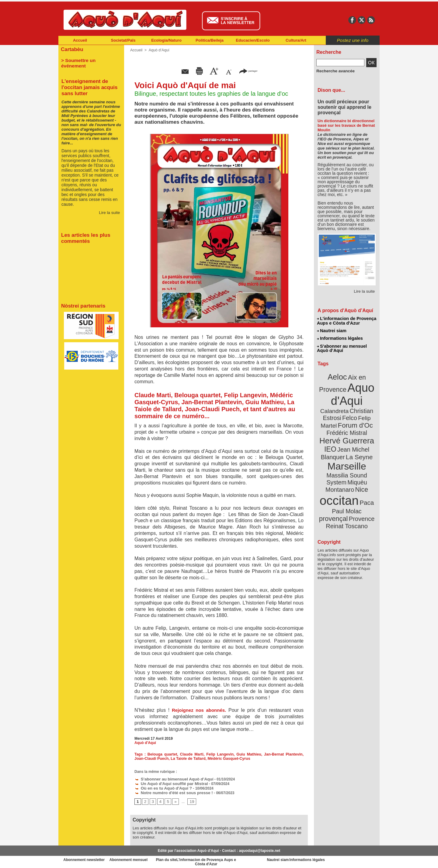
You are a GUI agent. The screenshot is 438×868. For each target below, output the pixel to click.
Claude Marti (188, 754)
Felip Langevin (214, 754)
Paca (365, 476)
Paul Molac (334, 484)
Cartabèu (71, 49)
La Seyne (358, 441)
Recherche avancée (333, 71)
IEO (332, 434)
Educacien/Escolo (253, 40)
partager (248, 71)
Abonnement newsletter (85, 859)
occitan (340, 474)
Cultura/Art (296, 40)
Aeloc (338, 375)
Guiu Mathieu (241, 754)
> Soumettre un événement (88, 60)
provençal (360, 484)
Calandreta (362, 398)
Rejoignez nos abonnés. (199, 710)
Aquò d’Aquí (158, 50)
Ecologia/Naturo (166, 40)
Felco (367, 405)
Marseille (337, 450)
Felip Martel (338, 413)
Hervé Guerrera (347, 427)
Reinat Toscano (352, 494)
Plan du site (192, 859)
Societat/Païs (123, 40)
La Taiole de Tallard (176, 759)
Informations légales (340, 337)
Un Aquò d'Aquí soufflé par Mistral (167, 783)
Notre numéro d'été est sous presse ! (170, 792)
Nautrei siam (332, 330)
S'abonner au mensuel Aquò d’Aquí (342, 347)
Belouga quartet (160, 754)
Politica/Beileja (210, 40)
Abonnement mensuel (139, 859)
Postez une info (353, 40)
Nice (360, 465)
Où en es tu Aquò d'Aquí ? (160, 787)
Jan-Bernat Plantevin (273, 754)
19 (190, 801)
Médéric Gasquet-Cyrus (216, 759)
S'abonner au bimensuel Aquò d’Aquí (170, 779)
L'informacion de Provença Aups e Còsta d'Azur (346, 321)
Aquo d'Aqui (345, 390)
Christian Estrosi (340, 405)
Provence (338, 491)
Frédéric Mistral (353, 419)
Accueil (80, 40)
